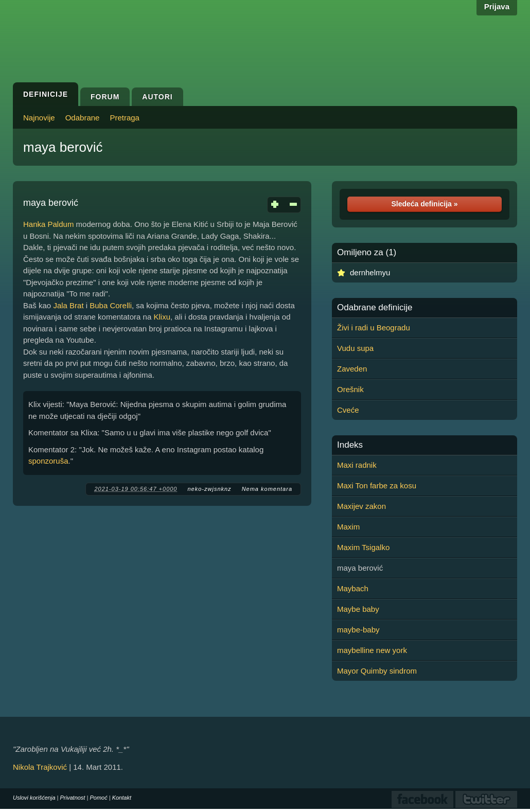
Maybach (353, 588)
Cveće (348, 410)
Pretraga (125, 118)
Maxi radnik (357, 465)
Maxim (348, 527)
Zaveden (352, 369)
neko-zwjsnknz (209, 489)
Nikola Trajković (40, 767)
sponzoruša (48, 461)
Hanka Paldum (48, 224)
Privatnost (73, 798)
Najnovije (39, 118)
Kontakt (122, 798)
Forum (105, 97)
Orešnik (350, 389)
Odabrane (83, 118)
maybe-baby (358, 630)
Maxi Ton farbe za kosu (377, 486)
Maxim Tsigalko (363, 547)
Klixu (162, 317)
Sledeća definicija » (424, 204)
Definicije (46, 94)
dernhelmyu (370, 272)
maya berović (63, 147)
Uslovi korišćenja (34, 798)
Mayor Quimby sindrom (377, 671)
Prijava (497, 6)
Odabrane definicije (375, 308)
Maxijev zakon (361, 506)
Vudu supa (355, 348)
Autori (157, 97)
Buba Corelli (111, 305)
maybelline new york (372, 650)
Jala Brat (68, 305)
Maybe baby (358, 609)
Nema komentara (267, 489)
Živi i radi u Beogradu (374, 328)
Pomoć (98, 798)
